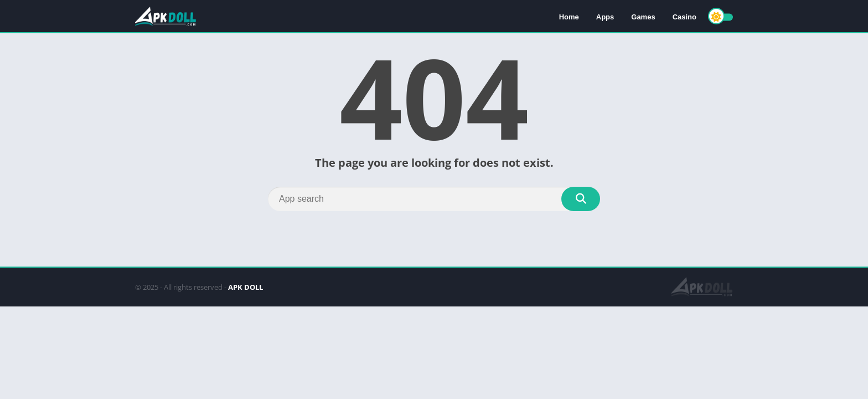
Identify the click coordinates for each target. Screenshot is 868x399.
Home (569, 17)
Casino (684, 17)
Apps (605, 17)
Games (643, 17)
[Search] (434, 199)
